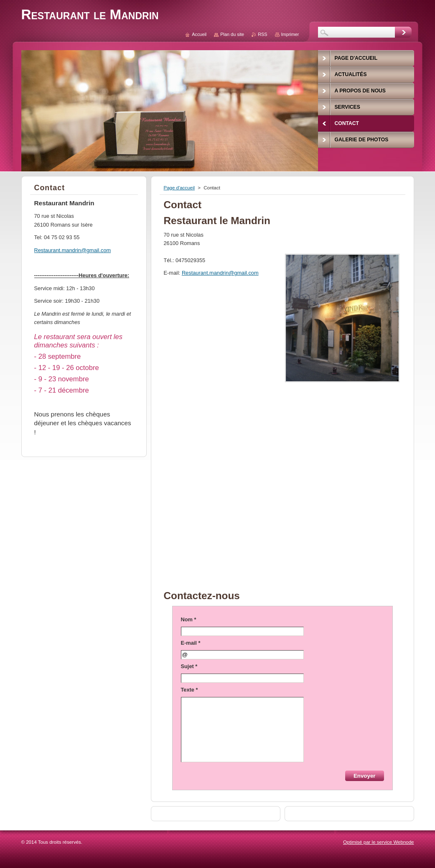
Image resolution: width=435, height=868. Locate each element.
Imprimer (290, 34)
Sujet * (189, 666)
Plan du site (232, 34)
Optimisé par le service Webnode (378, 842)
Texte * (190, 690)
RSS (262, 34)
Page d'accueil (179, 188)
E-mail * (191, 643)
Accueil (199, 34)
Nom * (189, 619)
